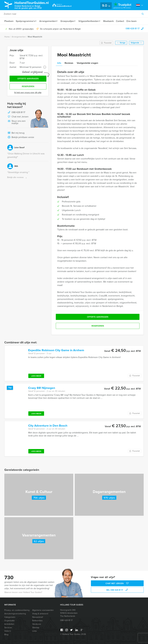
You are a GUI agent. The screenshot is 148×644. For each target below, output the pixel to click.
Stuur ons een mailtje (16, 123)
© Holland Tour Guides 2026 (73, 634)
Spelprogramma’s (25, 21)
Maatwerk (112, 21)
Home (7, 37)
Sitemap (36, 628)
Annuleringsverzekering (15, 614)
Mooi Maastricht (35, 37)
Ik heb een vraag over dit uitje (28, 93)
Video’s (8, 631)
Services (8, 628)
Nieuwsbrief (38, 617)
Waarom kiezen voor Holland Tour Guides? (23, 592)
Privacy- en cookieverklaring (17, 610)
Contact (124, 21)
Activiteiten (9, 624)
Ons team (135, 21)
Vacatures (37, 624)
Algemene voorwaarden (43, 610)
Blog (6, 635)
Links (35, 631)
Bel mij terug (16, 134)
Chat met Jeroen (18, 118)
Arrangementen (48, 21)
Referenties (37, 621)
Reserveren (28, 87)
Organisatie (9, 621)
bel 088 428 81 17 (117, 590)
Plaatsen (9, 21)
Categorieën (10, 617)
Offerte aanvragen (28, 79)
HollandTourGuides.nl (34, 5)
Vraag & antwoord (40, 614)
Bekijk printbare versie (21, 138)
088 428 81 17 (133, 28)
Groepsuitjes (69, 21)
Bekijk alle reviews (17, 178)
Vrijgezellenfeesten (91, 21)
